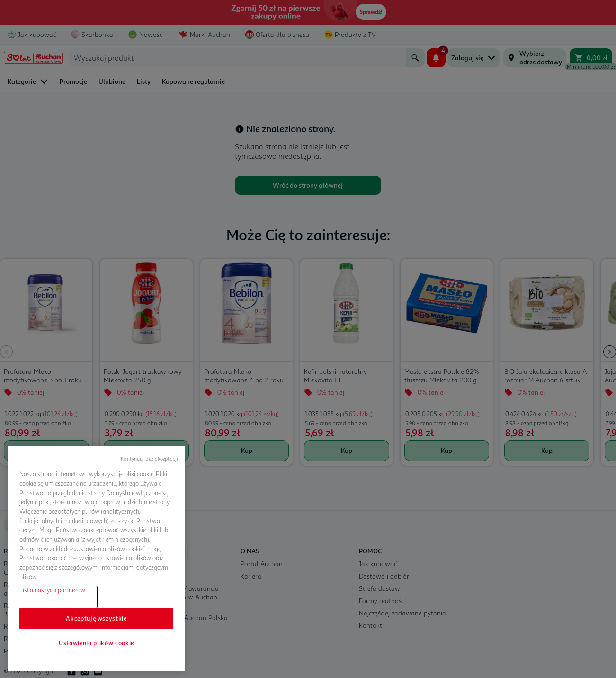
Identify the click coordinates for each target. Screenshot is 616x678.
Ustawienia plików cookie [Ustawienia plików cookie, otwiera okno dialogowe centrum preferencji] (96, 643)
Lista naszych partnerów (52, 590)
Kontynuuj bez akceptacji (149, 458)
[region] (96, 559)
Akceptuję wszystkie (96, 618)
